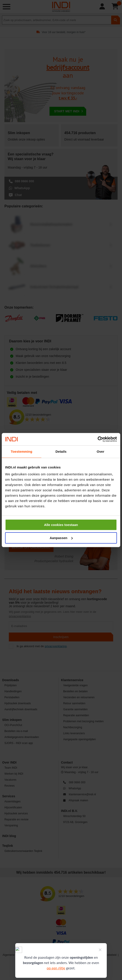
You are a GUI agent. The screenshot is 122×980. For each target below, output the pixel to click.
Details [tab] (61, 451)
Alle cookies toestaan (61, 525)
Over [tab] (100, 451)
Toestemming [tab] (22, 451)
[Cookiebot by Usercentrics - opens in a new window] (98, 439)
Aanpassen (61, 538)
